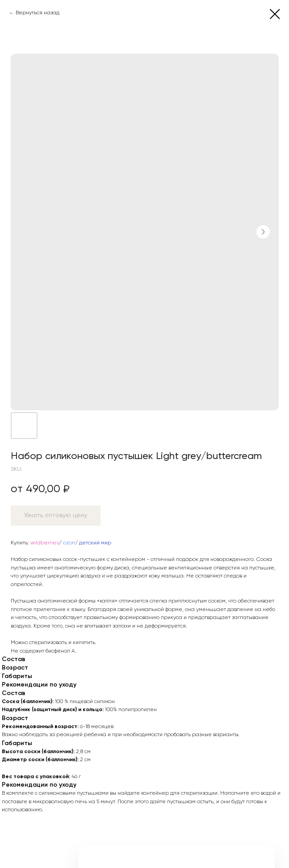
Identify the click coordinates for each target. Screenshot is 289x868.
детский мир (95, 543)
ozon (69, 543)
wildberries (45, 543)
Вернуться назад (38, 13)
